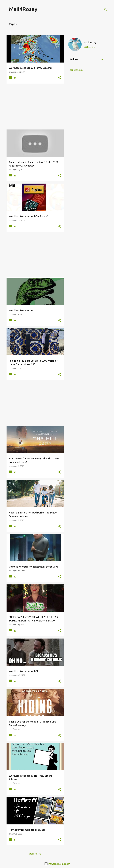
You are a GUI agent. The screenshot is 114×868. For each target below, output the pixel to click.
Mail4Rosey (23, 9)
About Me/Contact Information (26, 32)
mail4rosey (90, 43)
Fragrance (86, 32)
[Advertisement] (34, 107)
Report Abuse (76, 70)
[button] (60, 78)
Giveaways (54, 32)
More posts (35, 854)
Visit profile (89, 47)
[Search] (106, 9)
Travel (70, 32)
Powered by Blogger (57, 864)
